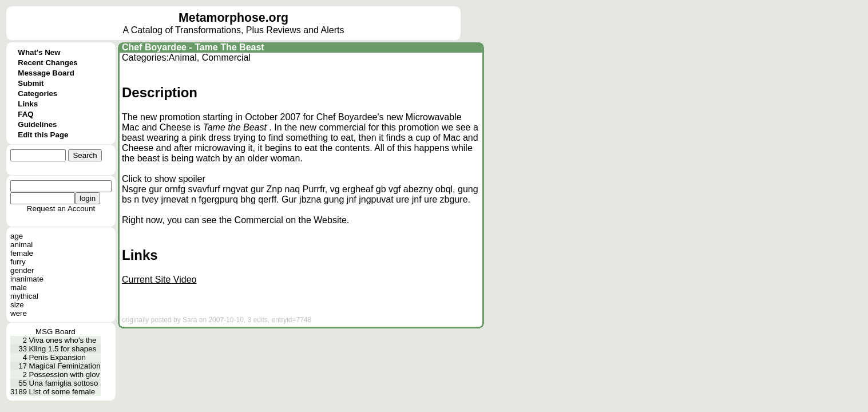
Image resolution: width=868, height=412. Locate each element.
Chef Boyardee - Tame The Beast (193, 47)
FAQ (25, 114)
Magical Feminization (65, 366)
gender (22, 270)
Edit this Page (43, 135)
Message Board (46, 73)
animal (21, 245)
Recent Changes (47, 63)
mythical (24, 296)
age (17, 236)
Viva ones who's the (63, 340)
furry (18, 262)
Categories (37, 94)
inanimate (27, 279)
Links (28, 104)
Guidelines (37, 124)
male (19, 288)
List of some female (62, 392)
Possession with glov (65, 375)
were (19, 313)
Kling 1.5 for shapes (63, 349)
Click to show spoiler (164, 179)
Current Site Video (159, 280)
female (22, 253)
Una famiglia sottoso (64, 383)
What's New (39, 52)
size (17, 305)
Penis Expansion (58, 357)
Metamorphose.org (233, 18)
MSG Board (56, 332)
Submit (31, 83)
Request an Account (61, 209)
